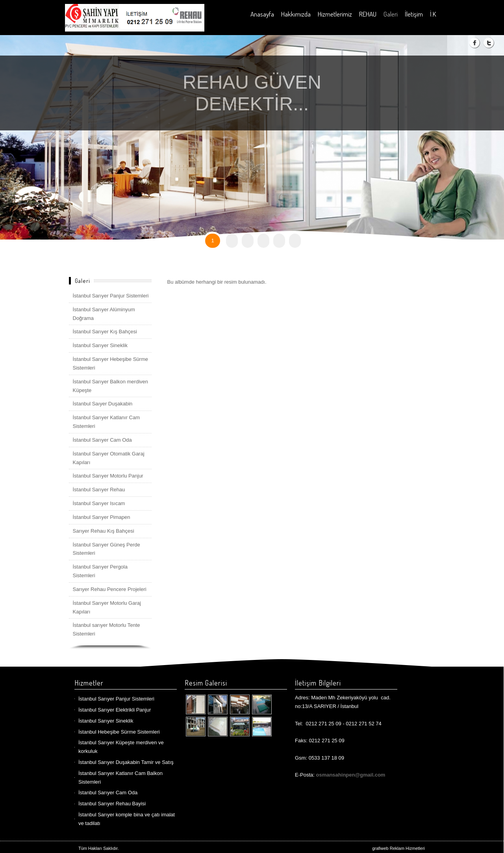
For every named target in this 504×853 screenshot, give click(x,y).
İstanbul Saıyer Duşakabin (103, 404)
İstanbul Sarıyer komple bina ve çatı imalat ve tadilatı (127, 819)
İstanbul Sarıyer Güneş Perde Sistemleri (107, 549)
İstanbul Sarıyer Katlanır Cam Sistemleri (107, 422)
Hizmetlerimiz (335, 14)
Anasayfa (262, 14)
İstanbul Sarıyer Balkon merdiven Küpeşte (110, 386)
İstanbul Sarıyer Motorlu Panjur (108, 476)
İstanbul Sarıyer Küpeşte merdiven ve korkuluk (121, 747)
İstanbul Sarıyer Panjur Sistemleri (111, 296)
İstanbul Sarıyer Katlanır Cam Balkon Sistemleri (120, 778)
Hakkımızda (296, 14)
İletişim (414, 14)
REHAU (368, 14)
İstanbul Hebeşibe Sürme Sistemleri (119, 732)
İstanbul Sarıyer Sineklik (100, 345)
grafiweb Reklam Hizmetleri (398, 848)
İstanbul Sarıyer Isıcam (99, 503)
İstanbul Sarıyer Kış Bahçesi (105, 332)
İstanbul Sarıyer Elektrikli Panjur (115, 710)
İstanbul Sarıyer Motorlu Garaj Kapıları (107, 607)
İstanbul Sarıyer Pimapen (102, 517)
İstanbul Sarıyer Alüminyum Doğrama (104, 314)
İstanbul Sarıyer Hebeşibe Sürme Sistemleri (110, 363)
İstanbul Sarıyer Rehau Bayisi (112, 804)
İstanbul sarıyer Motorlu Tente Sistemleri (107, 629)
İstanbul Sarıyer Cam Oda (102, 440)
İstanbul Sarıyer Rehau (99, 490)
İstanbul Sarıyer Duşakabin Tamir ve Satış (126, 762)
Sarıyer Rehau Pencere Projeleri (110, 589)
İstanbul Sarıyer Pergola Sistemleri (100, 571)
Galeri (391, 14)
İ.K (433, 14)
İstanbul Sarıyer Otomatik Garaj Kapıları (109, 458)
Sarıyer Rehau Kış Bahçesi (104, 531)
